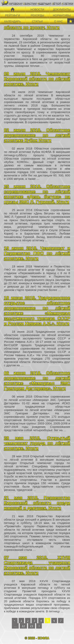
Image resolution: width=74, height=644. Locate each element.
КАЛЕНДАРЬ (13, 21)
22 (23, 626)
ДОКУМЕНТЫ (62, 9)
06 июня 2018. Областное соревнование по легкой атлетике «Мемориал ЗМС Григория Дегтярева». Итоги (37, 381)
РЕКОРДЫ (37, 15)
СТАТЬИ (37, 21)
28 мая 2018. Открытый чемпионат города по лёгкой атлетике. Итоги (37, 443)
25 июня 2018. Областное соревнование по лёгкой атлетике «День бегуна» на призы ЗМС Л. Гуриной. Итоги (37, 194)
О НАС (58, 21)
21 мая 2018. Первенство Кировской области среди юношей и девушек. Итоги (37, 503)
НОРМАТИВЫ (62, 15)
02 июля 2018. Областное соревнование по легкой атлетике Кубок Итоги (37, 135)
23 (32, 626)
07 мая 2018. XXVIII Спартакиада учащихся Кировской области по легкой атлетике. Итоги (37, 565)
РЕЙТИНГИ (13, 15)
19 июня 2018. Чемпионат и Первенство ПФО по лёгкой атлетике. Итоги (37, 253)
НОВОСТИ (37, 9)
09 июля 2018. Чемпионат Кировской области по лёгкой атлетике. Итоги (37, 79)
